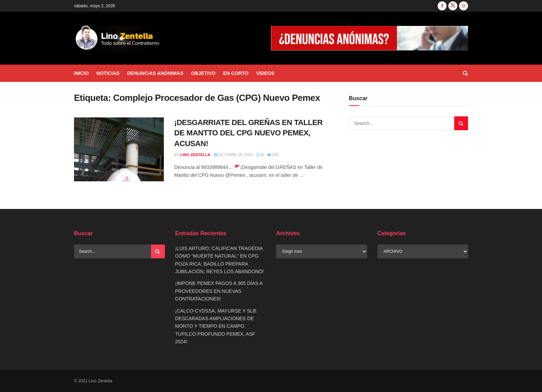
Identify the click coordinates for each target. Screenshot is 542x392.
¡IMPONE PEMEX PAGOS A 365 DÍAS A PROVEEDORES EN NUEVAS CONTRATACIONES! (219, 291)
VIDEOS (265, 73)
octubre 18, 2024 (233, 155)
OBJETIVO (203, 73)
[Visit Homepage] (118, 38)
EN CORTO (236, 73)
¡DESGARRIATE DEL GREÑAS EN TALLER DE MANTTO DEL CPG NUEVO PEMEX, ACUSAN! (248, 133)
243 (273, 155)
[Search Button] (465, 73)
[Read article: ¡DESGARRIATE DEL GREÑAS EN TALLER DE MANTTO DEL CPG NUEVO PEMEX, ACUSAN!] (119, 150)
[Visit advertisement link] (370, 38)
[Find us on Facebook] (442, 6)
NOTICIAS (108, 73)
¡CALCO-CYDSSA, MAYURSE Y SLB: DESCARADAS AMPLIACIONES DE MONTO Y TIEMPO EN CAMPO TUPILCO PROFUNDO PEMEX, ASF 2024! (216, 326)
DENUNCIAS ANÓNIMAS (155, 73)
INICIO (81, 73)
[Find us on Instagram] (464, 6)
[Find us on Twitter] (453, 6)
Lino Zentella (195, 155)
